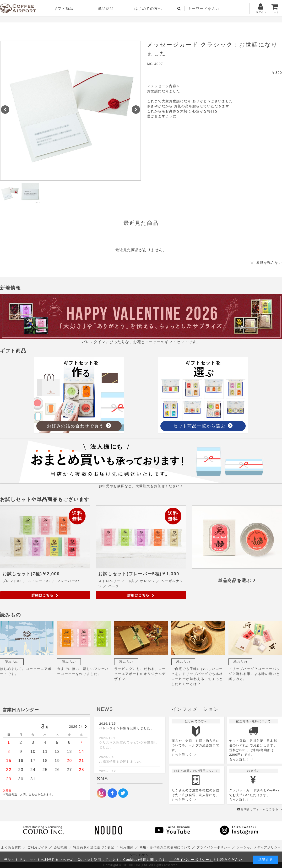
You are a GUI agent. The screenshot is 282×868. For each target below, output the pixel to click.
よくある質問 (11, 847)
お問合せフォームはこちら (260, 809)
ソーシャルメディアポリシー (259, 847)
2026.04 (76, 727)
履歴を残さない (269, 263)
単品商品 (106, 8)
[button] (5, 110)
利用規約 (127, 847)
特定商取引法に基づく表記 (94, 847)
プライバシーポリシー (214, 847)
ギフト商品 (63, 8)
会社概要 (61, 847)
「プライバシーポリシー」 (191, 860)
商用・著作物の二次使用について (165, 847)
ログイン (261, 8)
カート (275, 8)
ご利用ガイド (38, 847)
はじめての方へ (148, 8)
